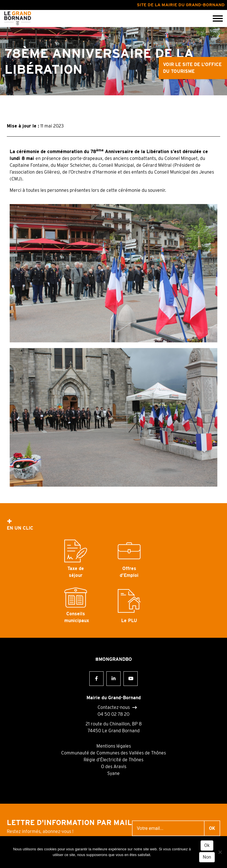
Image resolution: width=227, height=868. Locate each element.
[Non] (220, 852)
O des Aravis (114, 767)
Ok (207, 845)
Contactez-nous (114, 707)
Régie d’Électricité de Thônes (113, 760)
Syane (113, 773)
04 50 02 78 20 (113, 714)
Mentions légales (114, 746)
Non (207, 857)
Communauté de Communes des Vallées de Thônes (113, 753)
